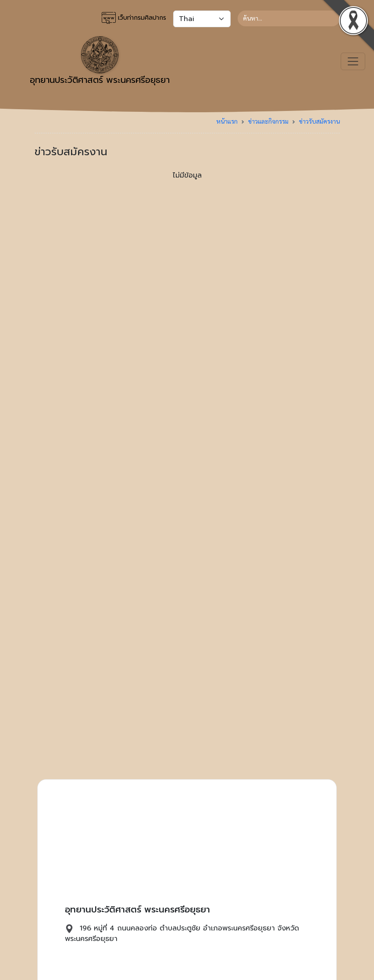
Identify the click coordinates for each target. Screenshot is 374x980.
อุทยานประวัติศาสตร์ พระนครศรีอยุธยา (100, 61)
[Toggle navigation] (353, 61)
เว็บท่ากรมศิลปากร (134, 18)
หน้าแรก (227, 121)
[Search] (289, 18)
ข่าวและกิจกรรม (268, 121)
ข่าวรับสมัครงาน (319, 121)
